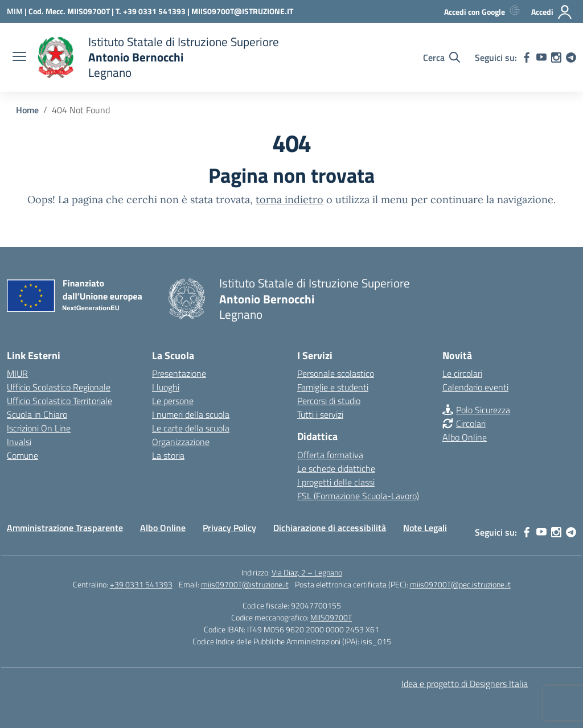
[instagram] (556, 57)
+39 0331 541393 (141, 584)
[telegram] (571, 57)
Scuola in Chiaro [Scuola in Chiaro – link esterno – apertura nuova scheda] (37, 414)
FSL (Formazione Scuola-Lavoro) (358, 496)
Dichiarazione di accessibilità (330, 528)
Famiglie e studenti (333, 387)
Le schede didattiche (336, 468)
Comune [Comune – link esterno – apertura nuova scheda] (22, 455)
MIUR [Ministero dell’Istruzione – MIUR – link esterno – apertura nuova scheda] (17, 373)
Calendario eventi (475, 387)
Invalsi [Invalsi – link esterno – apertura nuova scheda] (19, 442)
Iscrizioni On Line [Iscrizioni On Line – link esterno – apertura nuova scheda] (39, 428)
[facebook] (527, 57)
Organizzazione (181, 442)
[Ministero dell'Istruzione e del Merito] (18, 11)
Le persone (173, 401)
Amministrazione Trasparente (65, 528)
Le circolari (462, 373)
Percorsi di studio (329, 401)
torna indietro (290, 200)
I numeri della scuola (191, 414)
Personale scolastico (336, 373)
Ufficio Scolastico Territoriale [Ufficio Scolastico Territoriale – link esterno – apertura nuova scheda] (59, 401)
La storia (168, 455)
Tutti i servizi (320, 414)
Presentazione (179, 373)
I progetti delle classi (336, 482)
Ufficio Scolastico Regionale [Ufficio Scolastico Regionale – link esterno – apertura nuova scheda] (59, 387)
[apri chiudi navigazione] (19, 57)
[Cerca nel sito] (442, 57)
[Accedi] (552, 12)
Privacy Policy (229, 528)
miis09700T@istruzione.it (245, 584)
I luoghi (166, 387)
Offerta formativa (330, 455)
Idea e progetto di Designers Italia (465, 684)
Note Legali (425, 528)
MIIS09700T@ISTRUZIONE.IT (242, 11)
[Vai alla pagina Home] (27, 110)
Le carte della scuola (191, 428)
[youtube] (541, 57)
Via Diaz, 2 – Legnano (307, 572)
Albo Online (465, 437)
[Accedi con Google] (484, 12)
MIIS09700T (331, 617)
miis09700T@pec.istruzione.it (460, 584)
